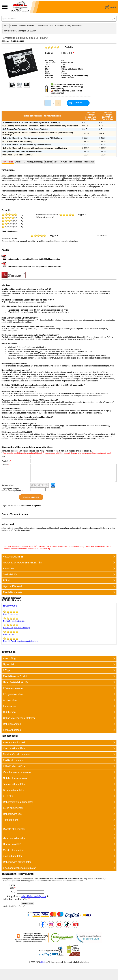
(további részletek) (80, 75)
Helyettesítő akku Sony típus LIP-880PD (19, 31)
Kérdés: (5, 465)
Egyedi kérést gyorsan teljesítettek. (59, 640)
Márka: (48, 73)
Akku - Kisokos (46, 451)
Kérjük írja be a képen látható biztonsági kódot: (12, 490)
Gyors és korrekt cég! (59, 626)
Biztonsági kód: (8, 485)
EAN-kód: (49, 78)
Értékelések (10, 606)
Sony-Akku (60, 26)
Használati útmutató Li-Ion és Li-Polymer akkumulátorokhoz (31, 267)
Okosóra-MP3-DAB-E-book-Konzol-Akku (36, 26)
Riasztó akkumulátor (14, 829)
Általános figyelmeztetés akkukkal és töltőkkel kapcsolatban (31, 259)
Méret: (48, 69)
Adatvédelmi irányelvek (31, 506)
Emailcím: (6, 461)
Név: (3, 457)
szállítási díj (45, 549)
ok (59, 633)
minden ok (59, 613)
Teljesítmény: (51, 63)
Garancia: (49, 75)
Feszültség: (50, 60)
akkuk (43, 962)
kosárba (78, 103)
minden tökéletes (59, 619)
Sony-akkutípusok (74, 26)
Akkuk (14, 26)
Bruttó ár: (49, 53)
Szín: (47, 67)
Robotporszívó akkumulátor (18, 802)
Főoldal (6, 26)
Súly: (47, 71)
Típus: (48, 65)
